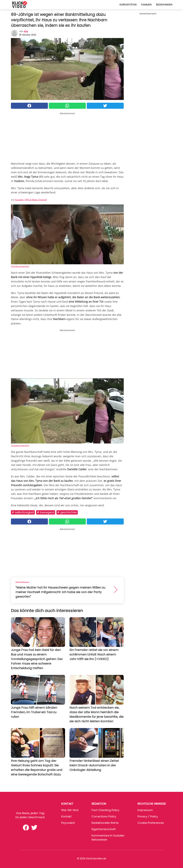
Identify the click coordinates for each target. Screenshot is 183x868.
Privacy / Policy (148, 816)
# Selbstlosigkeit (23, 512)
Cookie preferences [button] (151, 823)
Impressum (145, 810)
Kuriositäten (128, 5)
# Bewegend (46, 512)
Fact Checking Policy (105, 810)
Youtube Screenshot (20, 266)
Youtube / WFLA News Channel (31, 200)
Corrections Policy (104, 816)
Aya (26, 31)
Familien (146, 5)
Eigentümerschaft (104, 829)
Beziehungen (164, 5)
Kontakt (66, 816)
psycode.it (68, 823)
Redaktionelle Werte (105, 823)
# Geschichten (67, 512)
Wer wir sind (70, 810)
